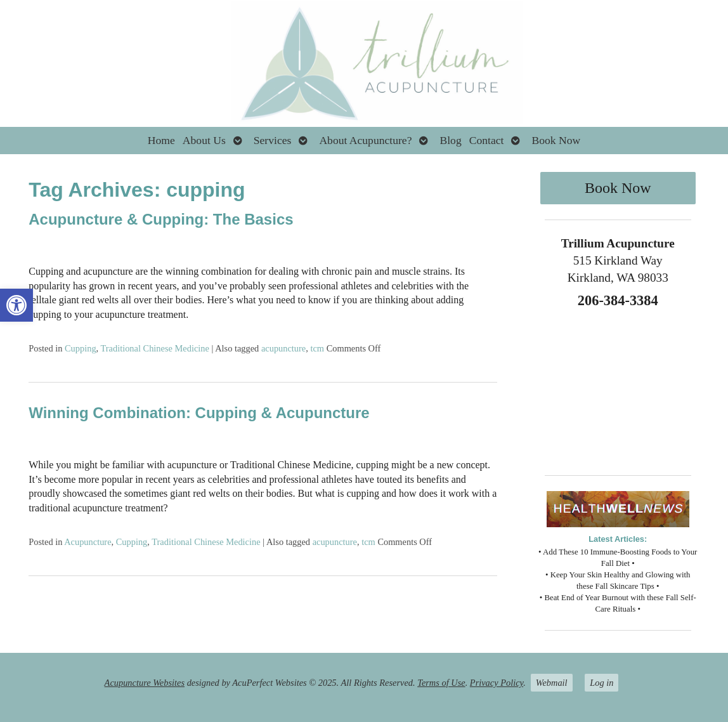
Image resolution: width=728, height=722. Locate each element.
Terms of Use (441, 683)
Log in (601, 683)
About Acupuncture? (365, 140)
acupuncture (283, 348)
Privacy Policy (497, 683)
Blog (450, 140)
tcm (317, 348)
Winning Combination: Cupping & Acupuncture (199, 413)
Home (161, 140)
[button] (16, 305)
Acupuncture (88, 542)
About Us (204, 140)
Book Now (556, 140)
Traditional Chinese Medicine (155, 348)
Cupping (81, 348)
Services (273, 140)
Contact (487, 140)
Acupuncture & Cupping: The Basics (161, 219)
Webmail (552, 683)
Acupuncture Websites (145, 683)
